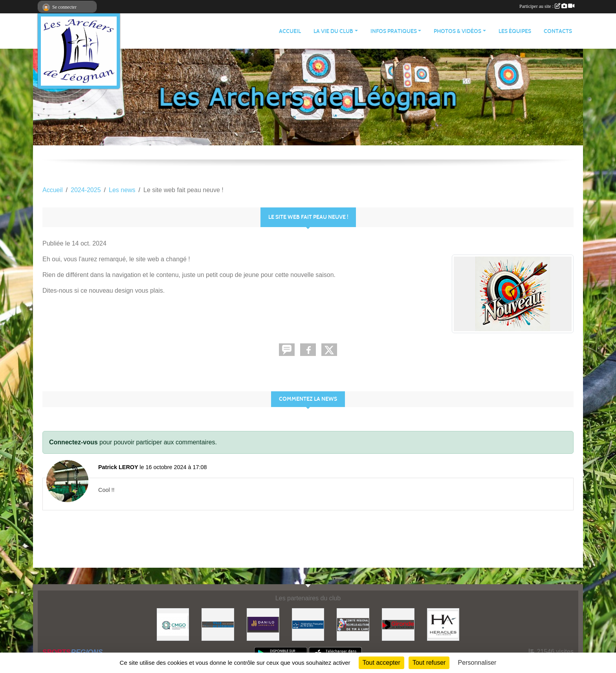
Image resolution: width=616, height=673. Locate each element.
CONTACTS (558, 31)
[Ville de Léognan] (218, 624)
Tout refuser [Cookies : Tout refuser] (429, 663)
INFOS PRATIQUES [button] (394, 31)
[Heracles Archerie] (443, 624)
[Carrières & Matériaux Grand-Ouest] (173, 624)
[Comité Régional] (353, 624)
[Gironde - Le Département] (398, 624)
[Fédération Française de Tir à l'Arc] (308, 624)
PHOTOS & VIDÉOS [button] (457, 31)
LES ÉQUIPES (515, 31)
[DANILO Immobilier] (263, 624)
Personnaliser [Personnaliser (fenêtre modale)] (477, 663)
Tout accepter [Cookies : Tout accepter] (381, 663)
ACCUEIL (290, 31)
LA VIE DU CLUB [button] (333, 31)
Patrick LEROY (118, 467)
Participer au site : (547, 6)
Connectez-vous (73, 442)
